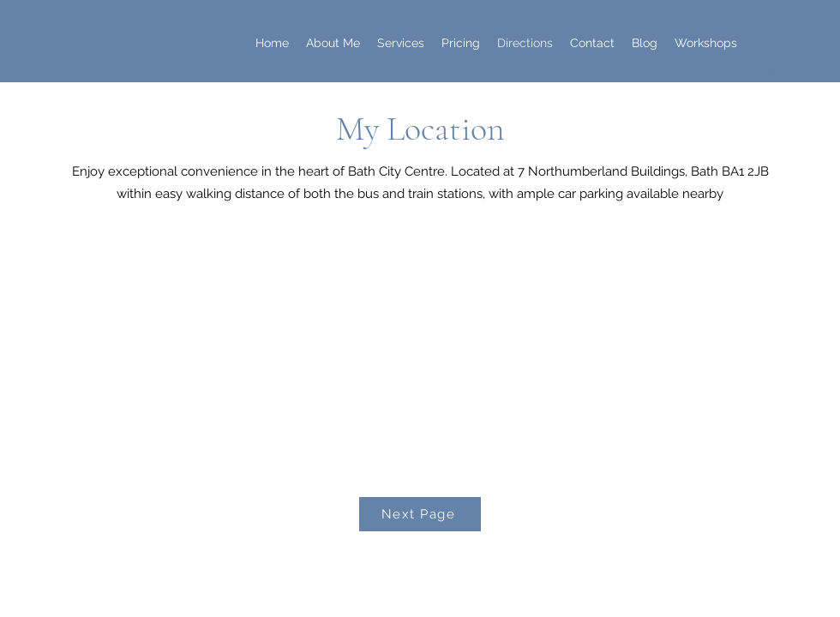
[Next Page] (420, 514)
